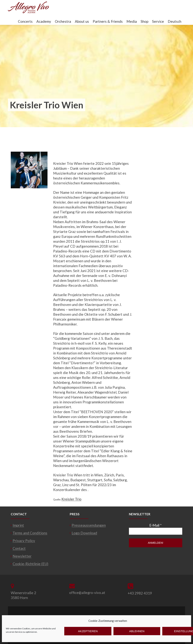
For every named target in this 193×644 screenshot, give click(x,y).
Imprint (18, 525)
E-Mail (155, 525)
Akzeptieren (88, 631)
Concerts (25, 21)
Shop (144, 21)
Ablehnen (137, 631)
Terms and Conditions (30, 533)
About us (82, 21)
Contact (19, 548)
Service (158, 21)
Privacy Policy (24, 541)
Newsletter (22, 556)
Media (132, 21)
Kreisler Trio (71, 499)
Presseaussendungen (89, 525)
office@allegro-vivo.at (87, 593)
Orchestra (63, 21)
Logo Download (84, 533)
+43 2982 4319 (140, 593)
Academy (44, 21)
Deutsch (175, 21)
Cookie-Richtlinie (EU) (30, 564)
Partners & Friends (108, 21)
